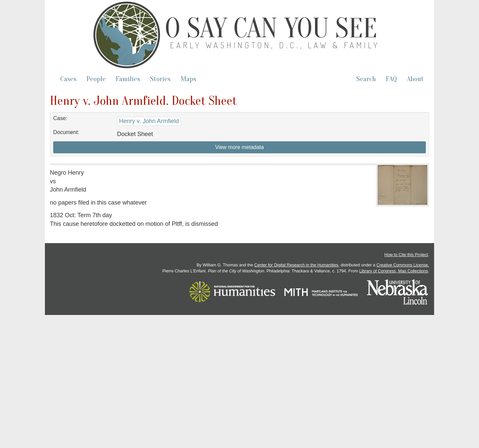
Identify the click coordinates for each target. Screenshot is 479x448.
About (415, 79)
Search (366, 79)
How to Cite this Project (406, 255)
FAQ (391, 79)
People (96, 79)
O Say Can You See (271, 28)
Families (128, 79)
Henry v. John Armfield (149, 121)
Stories (160, 79)
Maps (188, 79)
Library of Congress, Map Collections (394, 271)
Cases (68, 79)
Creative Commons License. (403, 265)
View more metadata (239, 147)
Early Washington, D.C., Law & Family (275, 45)
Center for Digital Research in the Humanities (296, 265)
